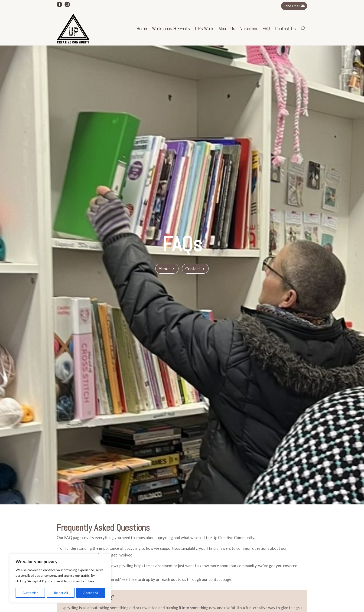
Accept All (91, 593)
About (164, 268)
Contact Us (285, 28)
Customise (30, 593)
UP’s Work (204, 28)
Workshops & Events (171, 28)
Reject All (61, 593)
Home (142, 28)
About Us (227, 28)
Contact (193, 268)
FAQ (266, 28)
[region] (60, 578)
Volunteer (249, 28)
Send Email (292, 6)
